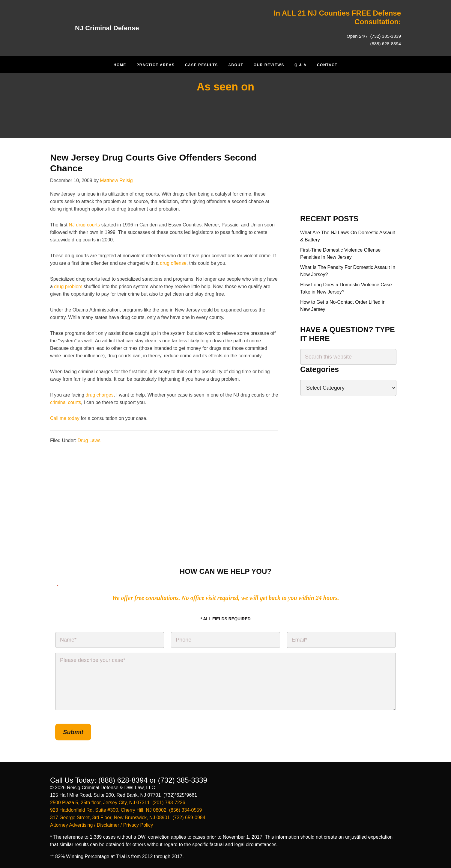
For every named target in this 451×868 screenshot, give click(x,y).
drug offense (173, 263)
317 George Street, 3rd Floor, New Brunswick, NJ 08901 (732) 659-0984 (128, 816)
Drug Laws (89, 440)
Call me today (65, 418)
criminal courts (66, 402)
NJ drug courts (84, 225)
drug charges (99, 395)
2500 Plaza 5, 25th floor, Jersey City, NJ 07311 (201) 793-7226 (118, 801)
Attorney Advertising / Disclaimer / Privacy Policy (102, 823)
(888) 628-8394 (385, 44)
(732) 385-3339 (385, 36)
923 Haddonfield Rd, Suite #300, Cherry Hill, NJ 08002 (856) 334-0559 (126, 808)
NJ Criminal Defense (110, 28)
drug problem (68, 286)
